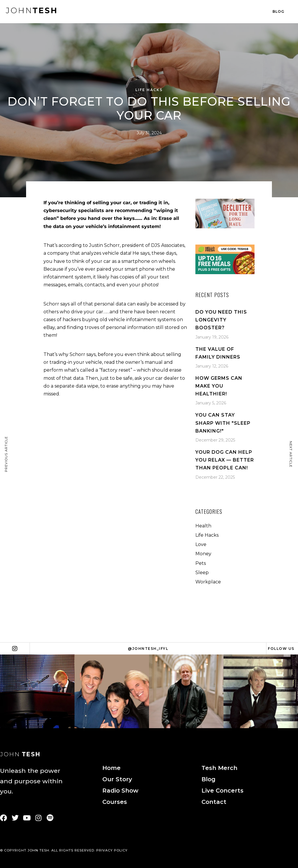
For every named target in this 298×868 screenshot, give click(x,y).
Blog (278, 11)
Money (203, 554)
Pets (201, 563)
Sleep (202, 573)
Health (203, 526)
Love (201, 544)
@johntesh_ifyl (148, 649)
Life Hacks (149, 90)
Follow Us (281, 649)
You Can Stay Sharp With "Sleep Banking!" (223, 423)
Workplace (208, 582)
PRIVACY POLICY (112, 850)
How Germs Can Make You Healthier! (219, 386)
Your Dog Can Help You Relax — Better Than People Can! (225, 460)
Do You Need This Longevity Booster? (221, 320)
